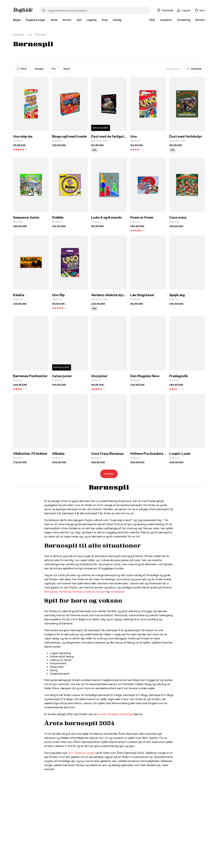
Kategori (39, 69)
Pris (54, 69)
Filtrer (22, 69)
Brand (67, 69)
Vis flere (109, 474)
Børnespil (41, 34)
